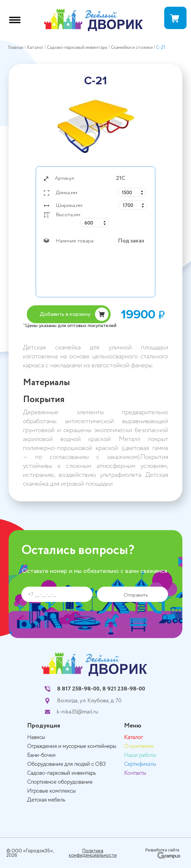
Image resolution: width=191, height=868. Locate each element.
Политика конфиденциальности (93, 853)
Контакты (135, 773)
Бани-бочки (41, 755)
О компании (139, 746)
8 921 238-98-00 (124, 689)
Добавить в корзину (65, 314)
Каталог (133, 738)
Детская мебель (46, 800)
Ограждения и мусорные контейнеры (72, 746)
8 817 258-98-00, (79, 689)
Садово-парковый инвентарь (61, 773)
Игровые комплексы (51, 791)
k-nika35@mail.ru (77, 712)
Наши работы (140, 755)
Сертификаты (140, 764)
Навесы (36, 738)
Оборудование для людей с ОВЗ (66, 764)
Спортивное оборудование (60, 782)
